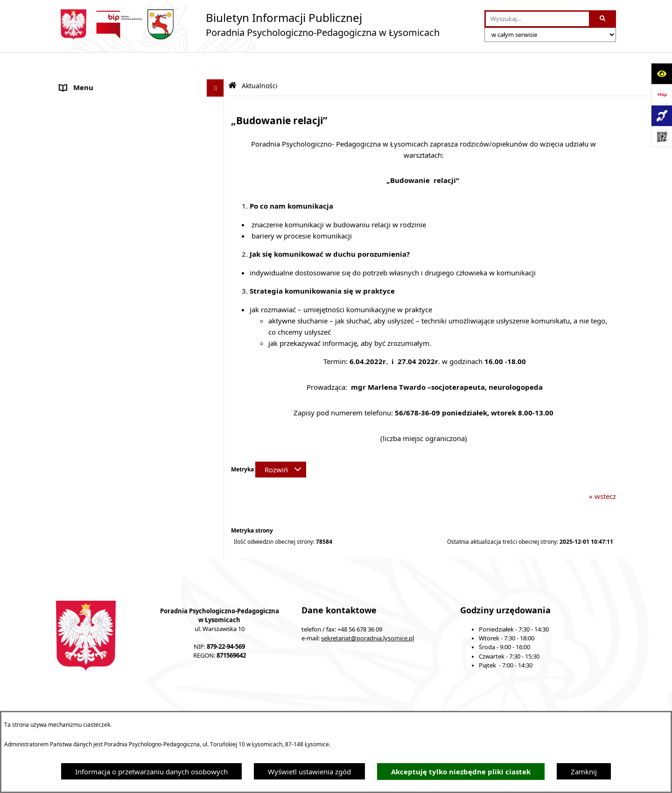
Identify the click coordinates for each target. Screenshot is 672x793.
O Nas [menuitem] (70, 82)
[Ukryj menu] (216, 64)
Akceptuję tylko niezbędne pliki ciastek (461, 772)
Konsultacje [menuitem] (78, 162)
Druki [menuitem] (69, 302)
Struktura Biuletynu (317, 703)
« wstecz (602, 472)
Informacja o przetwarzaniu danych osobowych (151, 772)
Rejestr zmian (553, 703)
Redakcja (386, 703)
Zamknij (584, 772)
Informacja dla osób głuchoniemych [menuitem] (118, 250)
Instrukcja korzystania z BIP (466, 703)
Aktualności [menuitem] (78, 99)
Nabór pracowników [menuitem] (92, 267)
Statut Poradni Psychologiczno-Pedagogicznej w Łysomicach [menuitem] (133, 122)
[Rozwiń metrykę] (281, 446)
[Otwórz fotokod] (661, 137)
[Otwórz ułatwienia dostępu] (661, 74)
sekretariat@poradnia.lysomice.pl (367, 614)
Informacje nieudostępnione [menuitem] (105, 232)
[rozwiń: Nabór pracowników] (217, 267)
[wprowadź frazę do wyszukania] (537, 19)
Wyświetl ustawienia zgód (309, 772)
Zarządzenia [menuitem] (79, 180)
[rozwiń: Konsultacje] (217, 162)
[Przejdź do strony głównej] (248, 25)
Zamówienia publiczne (229, 703)
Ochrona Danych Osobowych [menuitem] (107, 145)
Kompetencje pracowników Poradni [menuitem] (117, 197)
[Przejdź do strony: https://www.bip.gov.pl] (661, 95)
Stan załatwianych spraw (134, 703)
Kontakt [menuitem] (72, 285)
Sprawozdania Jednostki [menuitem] (98, 215)
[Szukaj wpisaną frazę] (603, 19)
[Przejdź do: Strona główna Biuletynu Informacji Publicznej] (232, 62)
